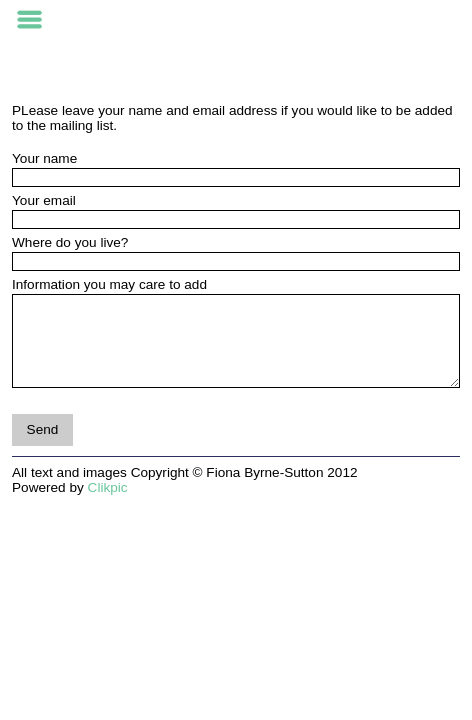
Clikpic (108, 487)
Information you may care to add (109, 284)
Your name (44, 158)
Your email (44, 200)
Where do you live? (70, 242)
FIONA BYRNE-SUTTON (235, 20)
